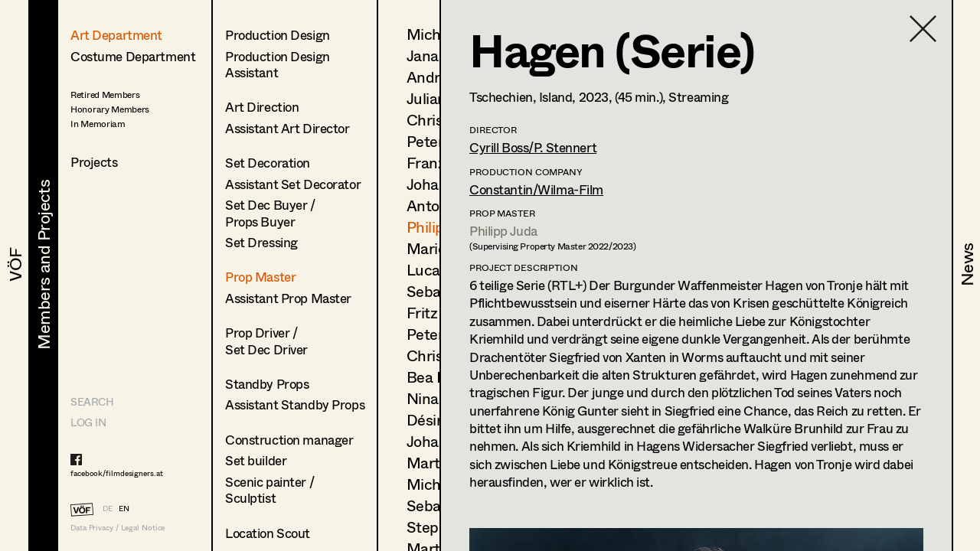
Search (92, 401)
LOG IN (88, 422)
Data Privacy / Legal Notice (118, 528)
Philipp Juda (503, 231)
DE (108, 508)
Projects (94, 162)
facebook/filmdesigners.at (117, 473)
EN (124, 508)
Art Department (116, 35)
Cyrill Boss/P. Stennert (533, 147)
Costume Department (133, 56)
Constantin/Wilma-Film (536, 189)
